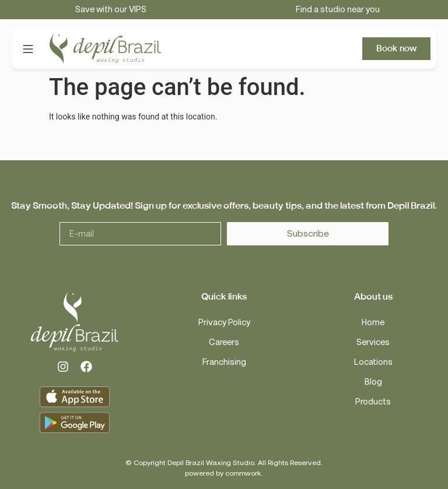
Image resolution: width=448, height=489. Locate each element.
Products (373, 402)
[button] (28, 49)
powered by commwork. (224, 473)
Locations (373, 362)
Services (373, 342)
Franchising (224, 362)
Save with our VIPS (111, 10)
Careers (224, 342)
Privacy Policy (224, 323)
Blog (373, 382)
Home (373, 323)
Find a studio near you (338, 10)
